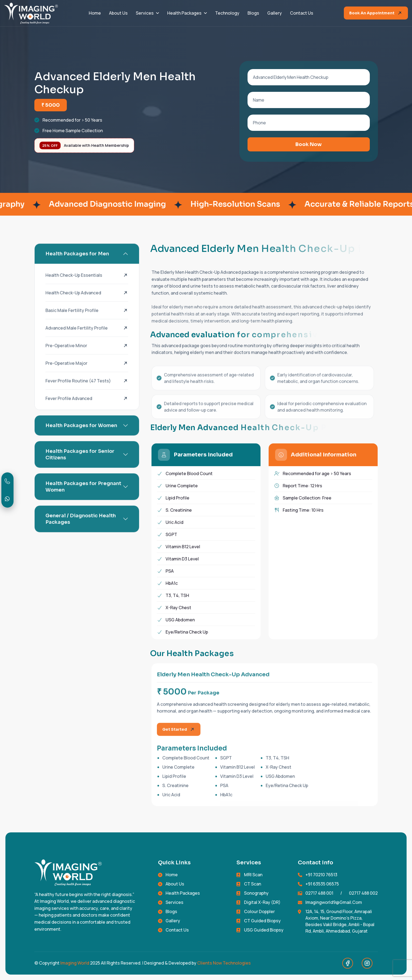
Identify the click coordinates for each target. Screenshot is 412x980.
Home (95, 13)
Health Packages (184, 13)
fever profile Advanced (69, 408)
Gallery (275, 13)
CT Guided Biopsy (262, 921)
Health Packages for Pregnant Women (83, 497)
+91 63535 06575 (322, 884)
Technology (227, 13)
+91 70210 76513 (321, 875)
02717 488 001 (319, 893)
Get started (175, 739)
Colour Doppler (259, 911)
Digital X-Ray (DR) (262, 902)
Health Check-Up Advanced (73, 303)
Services (145, 13)
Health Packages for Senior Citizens (80, 464)
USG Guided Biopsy (264, 930)
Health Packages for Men (77, 264)
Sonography (256, 893)
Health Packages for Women (81, 435)
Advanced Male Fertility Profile (77, 338)
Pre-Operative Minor (66, 355)
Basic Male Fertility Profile (72, 320)
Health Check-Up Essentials (74, 285)
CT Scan (253, 884)
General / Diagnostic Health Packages (81, 529)
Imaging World (75, 963)
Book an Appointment (372, 13)
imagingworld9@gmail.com (334, 902)
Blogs (253, 13)
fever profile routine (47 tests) (78, 391)
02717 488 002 (363, 893)
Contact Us (302, 13)
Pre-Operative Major (66, 373)
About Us (118, 13)
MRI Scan (253, 875)
